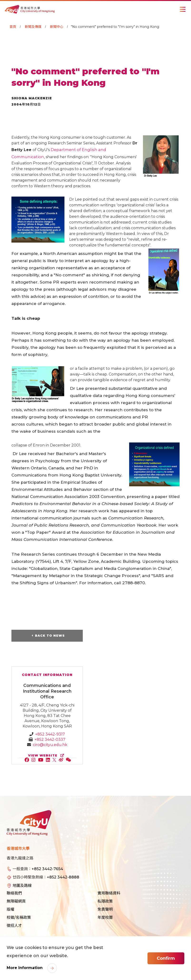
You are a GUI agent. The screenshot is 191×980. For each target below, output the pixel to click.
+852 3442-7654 (47, 869)
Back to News (50, 636)
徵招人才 (14, 926)
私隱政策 (105, 901)
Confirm (166, 958)
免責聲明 (105, 910)
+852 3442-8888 (63, 877)
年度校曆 (105, 918)
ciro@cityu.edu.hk (50, 745)
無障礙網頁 (16, 901)
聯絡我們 (14, 893)
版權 (10, 910)
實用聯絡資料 (109, 893)
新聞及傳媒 (33, 27)
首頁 (13, 27)
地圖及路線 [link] (22, 886)
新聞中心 (57, 27)
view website (47, 756)
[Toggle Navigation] (183, 9)
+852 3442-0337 (50, 740)
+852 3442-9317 (50, 734)
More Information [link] (25, 968)
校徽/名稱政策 (19, 918)
